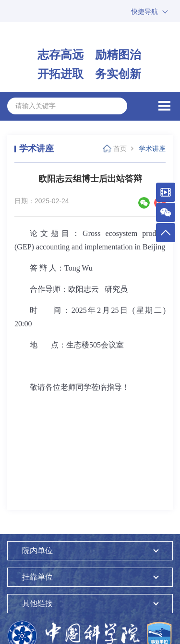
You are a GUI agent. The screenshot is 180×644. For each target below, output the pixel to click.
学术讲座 (152, 149)
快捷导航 (144, 12)
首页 (120, 149)
